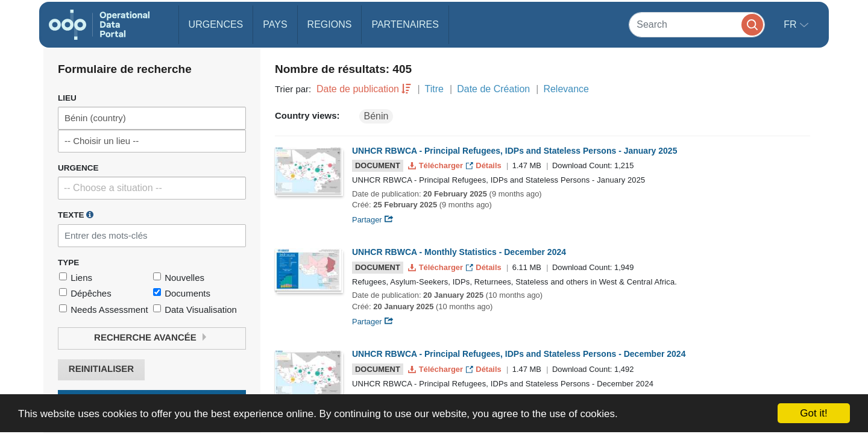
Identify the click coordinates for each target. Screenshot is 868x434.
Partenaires (405, 24)
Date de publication (358, 89)
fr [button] (791, 24)
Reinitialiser (101, 369)
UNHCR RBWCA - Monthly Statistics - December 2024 (459, 252)
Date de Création (493, 89)
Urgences (216, 24)
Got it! (813, 413)
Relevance (566, 89)
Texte (76, 215)
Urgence (78, 168)
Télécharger (436, 165)
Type (68, 263)
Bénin (376, 116)
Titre (434, 89)
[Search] (697, 24)
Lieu (67, 98)
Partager (373, 220)
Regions (330, 24)
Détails (485, 165)
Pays (275, 24)
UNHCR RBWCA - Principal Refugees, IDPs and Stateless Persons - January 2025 (514, 151)
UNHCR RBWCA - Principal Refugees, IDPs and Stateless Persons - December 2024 (519, 354)
